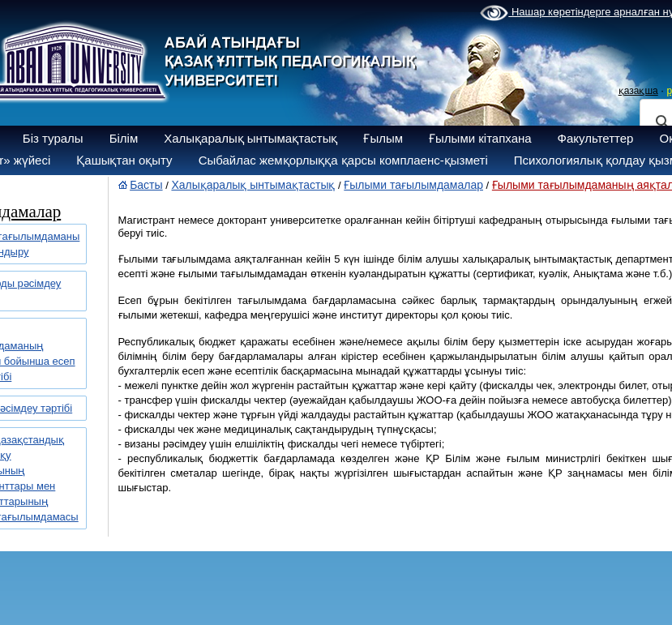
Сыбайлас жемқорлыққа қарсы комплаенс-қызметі (343, 160)
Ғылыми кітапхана (480, 138)
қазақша (638, 91)
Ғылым (383, 138)
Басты (146, 185)
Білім (124, 138)
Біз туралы (53, 138)
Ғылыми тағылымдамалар (413, 185)
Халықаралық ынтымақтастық (250, 138)
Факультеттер (596, 138)
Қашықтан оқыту (124, 160)
